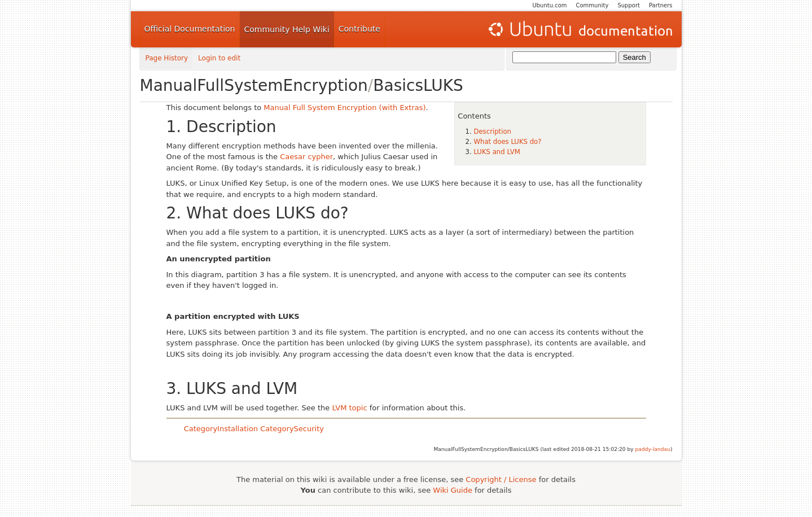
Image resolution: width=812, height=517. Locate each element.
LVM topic (349, 408)
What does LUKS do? (507, 142)
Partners (661, 5)
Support (629, 5)
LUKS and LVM (497, 152)
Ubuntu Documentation (580, 29)
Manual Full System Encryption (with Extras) (344, 108)
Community (592, 5)
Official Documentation (190, 29)
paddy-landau (653, 449)
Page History (167, 58)
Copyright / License (501, 479)
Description (492, 132)
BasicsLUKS (418, 86)
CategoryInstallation (221, 429)
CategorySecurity (292, 429)
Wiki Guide (453, 490)
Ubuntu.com (549, 5)
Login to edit (219, 58)
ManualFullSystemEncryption (254, 86)
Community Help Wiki (287, 29)
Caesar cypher (306, 157)
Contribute (359, 29)
